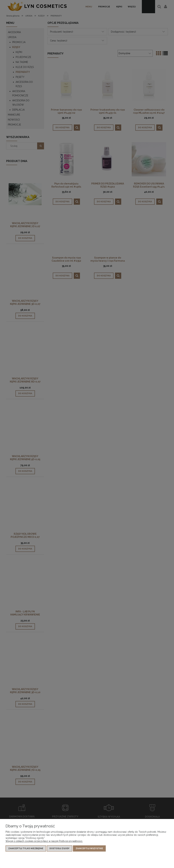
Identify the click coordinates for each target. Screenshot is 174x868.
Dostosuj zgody (59, 848)
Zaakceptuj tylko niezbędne (26, 848)
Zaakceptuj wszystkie (89, 848)
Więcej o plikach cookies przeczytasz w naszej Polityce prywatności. (44, 841)
